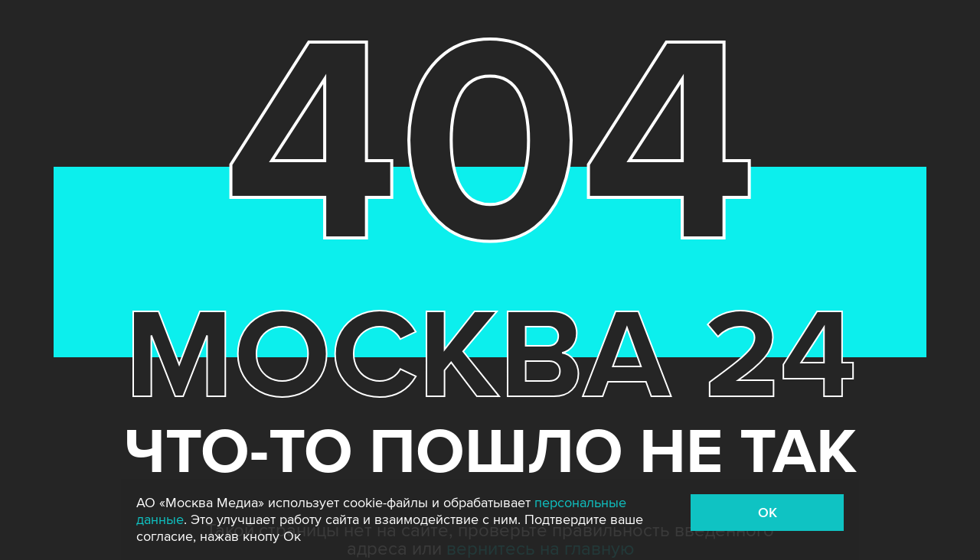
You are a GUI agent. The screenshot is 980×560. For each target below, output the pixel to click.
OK (768, 513)
